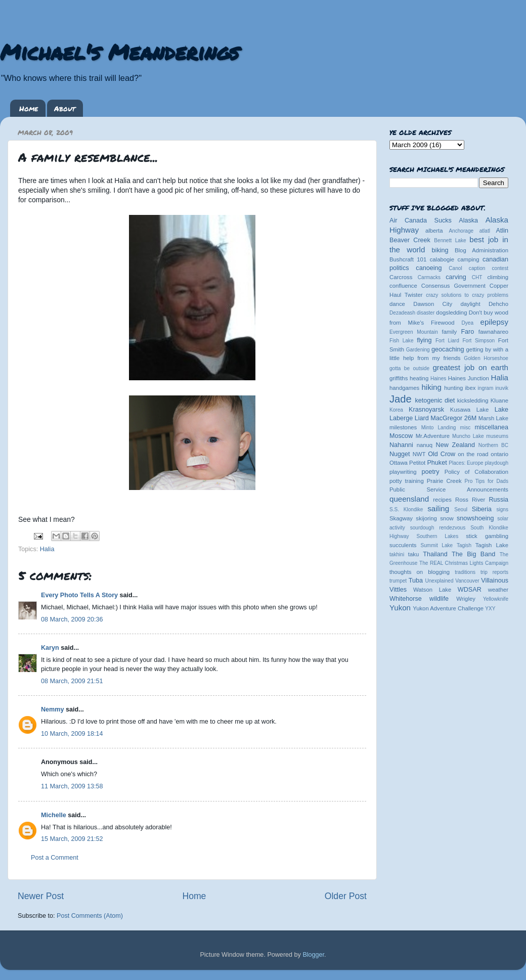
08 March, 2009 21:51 (72, 681)
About (65, 108)
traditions (465, 572)
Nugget (400, 454)
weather (498, 590)
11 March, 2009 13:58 (72, 786)
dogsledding (451, 313)
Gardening (418, 350)
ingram (486, 388)
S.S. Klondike (406, 509)
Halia (47, 549)
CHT (477, 277)
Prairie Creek (444, 481)
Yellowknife (496, 599)
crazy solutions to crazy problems (467, 295)
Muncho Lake (468, 436)
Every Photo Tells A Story (79, 595)
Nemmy (53, 709)
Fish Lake (402, 341)
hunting (453, 388)
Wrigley (466, 599)
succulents (403, 545)
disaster (426, 313)
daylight (470, 304)
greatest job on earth (470, 367)
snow (447, 518)
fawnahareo (493, 332)
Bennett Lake (450, 240)
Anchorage (461, 231)
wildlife (439, 599)
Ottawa (399, 463)
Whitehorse (406, 599)
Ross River (470, 500)
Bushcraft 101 (408, 259)
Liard (422, 418)
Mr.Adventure (433, 436)
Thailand (435, 554)
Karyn (50, 648)
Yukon (400, 608)
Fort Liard (447, 341)
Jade (401, 399)
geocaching (448, 349)
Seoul (461, 509)
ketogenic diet (435, 400)
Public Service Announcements (449, 489)
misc (466, 428)
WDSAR (470, 590)
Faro (467, 332)
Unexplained (439, 581)
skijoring (426, 518)
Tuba (416, 581)
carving (456, 277)
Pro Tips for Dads (487, 481)
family (450, 332)
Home (29, 108)
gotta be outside (409, 368)
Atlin (502, 231)
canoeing (429, 268)
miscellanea (491, 427)
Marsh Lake (493, 418)
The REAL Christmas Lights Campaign (464, 563)
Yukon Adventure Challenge (448, 608)
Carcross (401, 277)
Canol (455, 268)
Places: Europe (466, 463)
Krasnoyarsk (426, 410)
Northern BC (493, 445)
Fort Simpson (478, 341)
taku (413, 554)
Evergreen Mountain (414, 332)
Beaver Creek (410, 240)
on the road (473, 454)
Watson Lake (432, 590)
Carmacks (429, 277)
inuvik (502, 388)
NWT (419, 454)
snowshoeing (475, 518)
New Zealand (455, 445)
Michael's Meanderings (119, 52)
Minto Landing (439, 428)
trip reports (494, 572)
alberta (434, 231)
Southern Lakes (438, 536)
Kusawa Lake (469, 410)
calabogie (442, 259)
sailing (438, 508)
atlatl (485, 231)
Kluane (499, 400)
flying (424, 340)
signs (502, 509)
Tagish (464, 545)
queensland (409, 499)
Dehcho (498, 304)
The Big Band (473, 554)
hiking (431, 387)
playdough (496, 463)
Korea (396, 410)
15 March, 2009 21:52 (72, 839)
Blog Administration (481, 250)
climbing (498, 277)
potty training (407, 481)
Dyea (468, 323)
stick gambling (487, 536)
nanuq (425, 445)
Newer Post (41, 896)
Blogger (313, 955)
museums (497, 436)
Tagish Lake (492, 545)
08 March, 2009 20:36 (72, 619)
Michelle (54, 815)
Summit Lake (437, 545)
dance (397, 304)
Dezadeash (402, 313)
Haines (438, 378)
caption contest (489, 268)
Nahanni (401, 445)
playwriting (403, 472)
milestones (403, 427)
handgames (404, 388)
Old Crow (442, 454)
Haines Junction (469, 378)
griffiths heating (409, 378)
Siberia (482, 509)
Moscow (401, 436)
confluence (403, 286)
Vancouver (467, 581)
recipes (442, 500)
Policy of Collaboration (476, 472)
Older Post (346, 896)
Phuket (437, 463)
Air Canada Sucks (421, 220)
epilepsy (494, 322)
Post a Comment (55, 858)
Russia (499, 500)
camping (469, 259)
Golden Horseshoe (486, 358)
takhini (397, 554)
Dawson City (433, 304)
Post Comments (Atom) (90, 916)
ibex (471, 388)
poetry (430, 472)
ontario (499, 454)
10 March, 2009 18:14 (72, 734)
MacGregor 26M (453, 418)
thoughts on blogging (420, 572)
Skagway (401, 518)
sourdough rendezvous (438, 528)
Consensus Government (453, 286)
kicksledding (473, 400)
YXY (490, 609)
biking (440, 250)
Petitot (417, 463)
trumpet (398, 581)
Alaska (468, 220)
